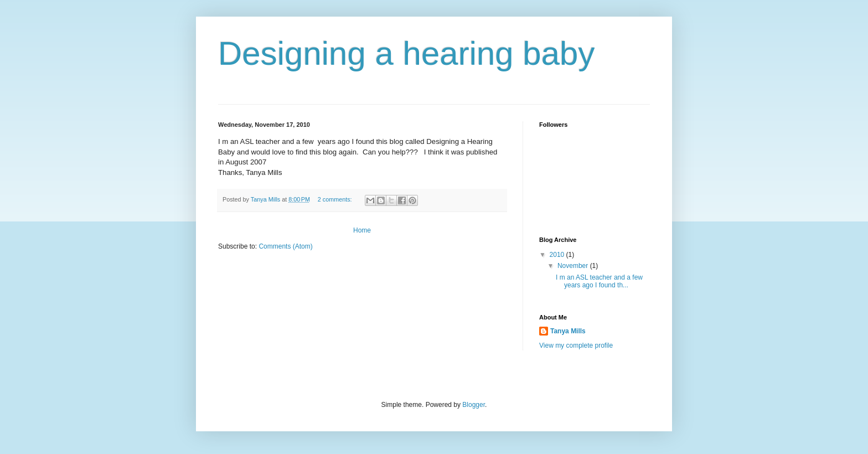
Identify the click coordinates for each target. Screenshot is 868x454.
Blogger (474, 405)
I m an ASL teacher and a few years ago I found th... (600, 281)
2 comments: (336, 199)
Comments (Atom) (285, 246)
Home (362, 230)
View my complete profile (576, 345)
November (574, 266)
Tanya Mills (568, 331)
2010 (558, 255)
